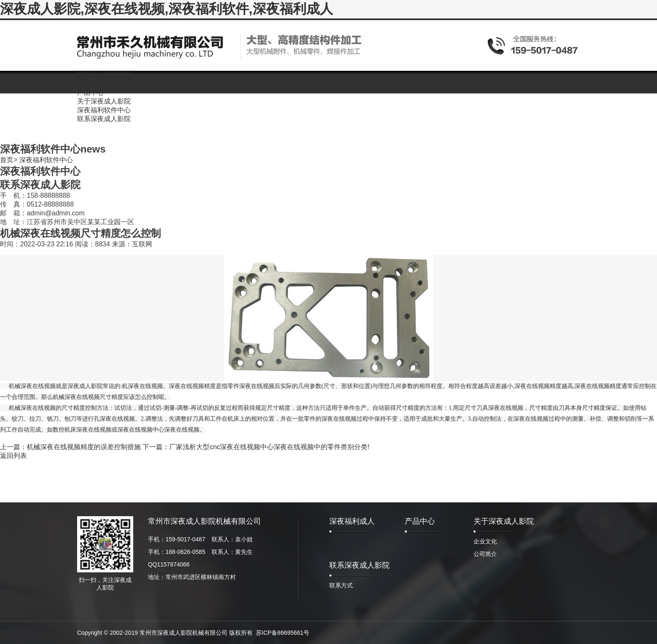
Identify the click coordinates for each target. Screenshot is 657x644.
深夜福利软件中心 (46, 160)
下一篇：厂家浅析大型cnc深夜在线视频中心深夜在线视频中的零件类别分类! (256, 447)
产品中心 (420, 521)
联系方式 (341, 585)
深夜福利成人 (352, 521)
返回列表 (13, 456)
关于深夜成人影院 (504, 521)
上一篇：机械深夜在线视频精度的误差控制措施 (70, 447)
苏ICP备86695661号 (283, 633)
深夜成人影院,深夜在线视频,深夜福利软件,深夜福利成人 (167, 9)
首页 (7, 160)
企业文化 (485, 541)
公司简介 (485, 554)
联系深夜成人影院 (360, 565)
